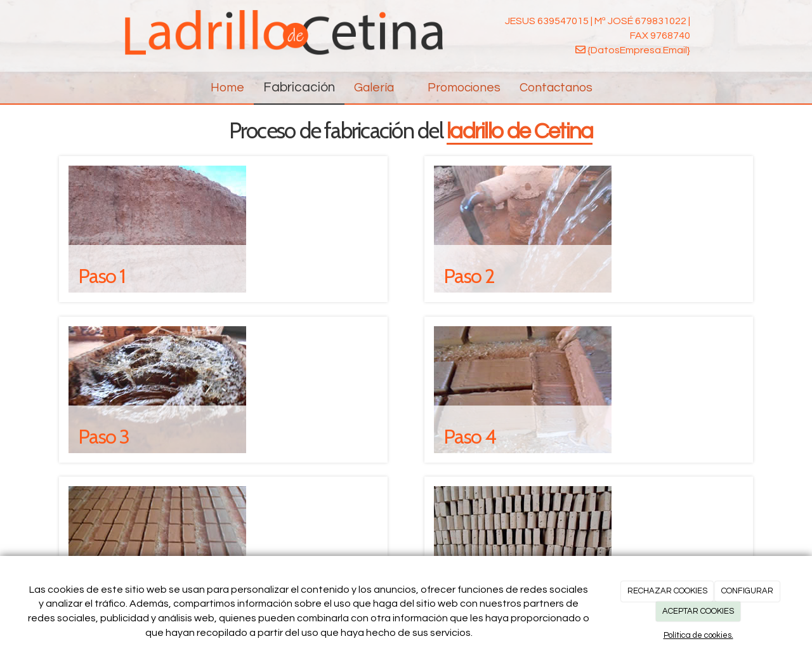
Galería (381, 87)
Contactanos (556, 88)
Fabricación (299, 87)
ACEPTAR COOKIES (698, 611)
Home (227, 88)
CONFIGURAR (747, 591)
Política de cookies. (698, 635)
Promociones (464, 88)
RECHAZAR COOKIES (667, 591)
